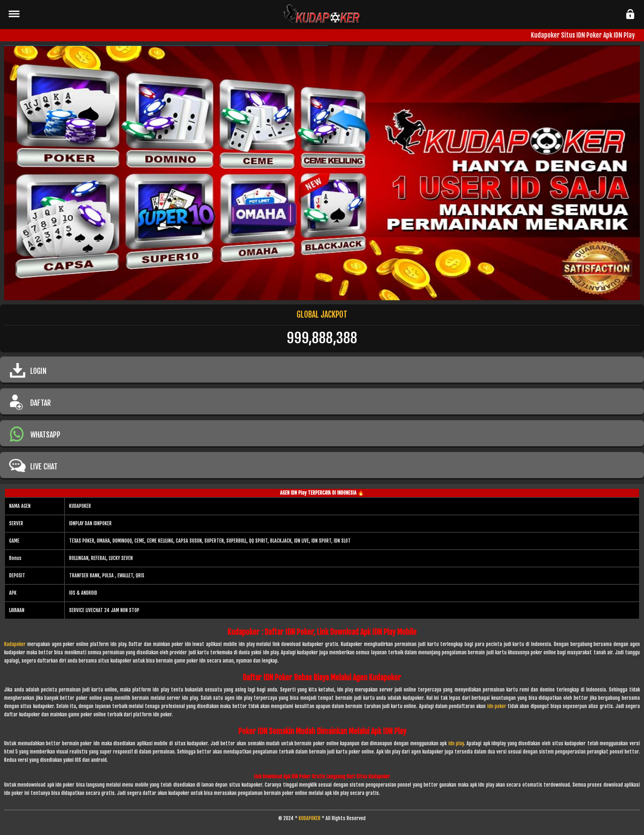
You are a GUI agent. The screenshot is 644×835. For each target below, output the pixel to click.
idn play (456, 743)
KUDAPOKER (310, 818)
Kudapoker (15, 644)
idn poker (497, 706)
